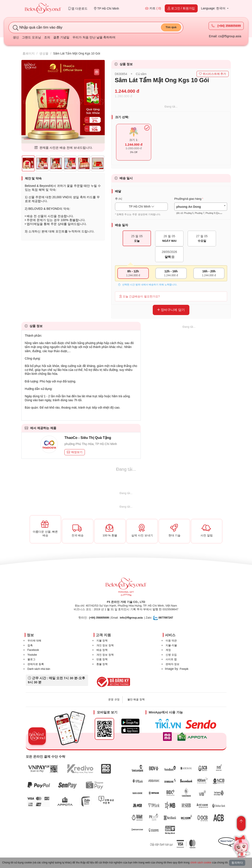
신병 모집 (171, 655)
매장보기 (75, 452)
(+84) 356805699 (226, 26)
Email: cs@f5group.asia (225, 36)
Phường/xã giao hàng (188, 199)
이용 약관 (171, 641)
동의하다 (237, 863)
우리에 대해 (34, 641)
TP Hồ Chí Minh (106, 9)
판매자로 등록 (36, 664)
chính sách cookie (201, 863)
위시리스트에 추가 (213, 74)
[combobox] (201, 207)
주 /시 (119, 199)
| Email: (104, 618)
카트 (153, 8)
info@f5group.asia (131, 618)
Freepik (184, 669)
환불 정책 (102, 664)
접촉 (30, 645)
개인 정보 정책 (105, 645)
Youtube (32, 655)
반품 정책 (102, 659)
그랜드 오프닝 (31, 37)
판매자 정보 (172, 664)
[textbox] (201, 210)
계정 (168, 650)
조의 (47, 37)
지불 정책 (102, 641)
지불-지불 (171, 645)
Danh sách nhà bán (39, 669)
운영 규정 (114, 699)
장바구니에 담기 (171, 310)
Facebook (33, 650)
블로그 (31, 659)
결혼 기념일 (61, 37)
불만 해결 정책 (136, 699)
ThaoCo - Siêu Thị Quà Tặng (88, 438)
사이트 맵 (171, 659)
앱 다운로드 (78, 9)
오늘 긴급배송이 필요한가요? (140, 296)
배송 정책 (102, 650)
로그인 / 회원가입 (181, 8)
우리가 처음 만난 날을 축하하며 (94, 37)
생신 (16, 37)
